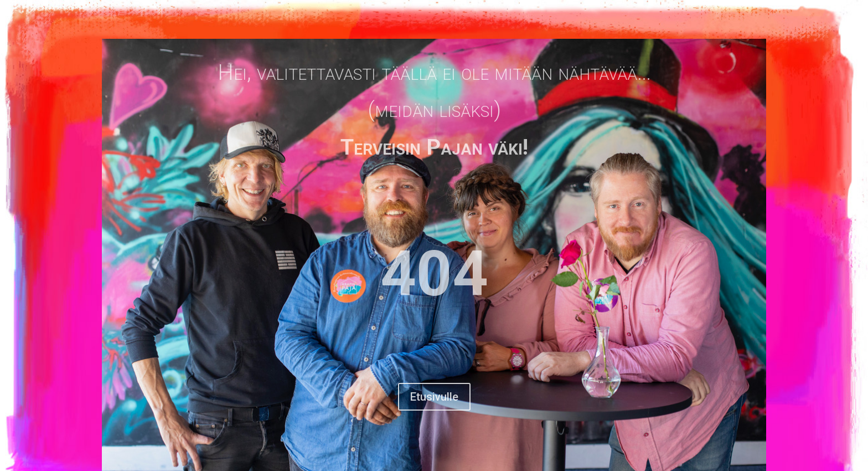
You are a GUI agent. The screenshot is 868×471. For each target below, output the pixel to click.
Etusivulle (434, 397)
